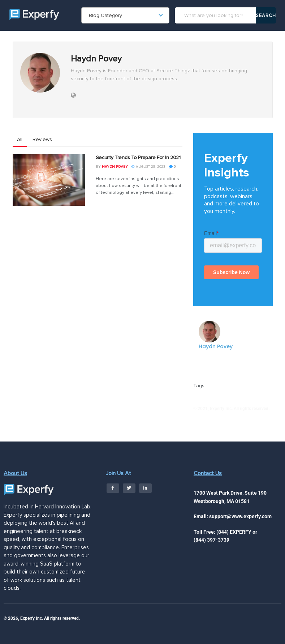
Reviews (42, 139)
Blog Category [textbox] (105, 15)
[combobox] (125, 15)
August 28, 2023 (148, 167)
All (20, 139)
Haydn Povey (115, 167)
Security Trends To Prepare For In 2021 (138, 157)
